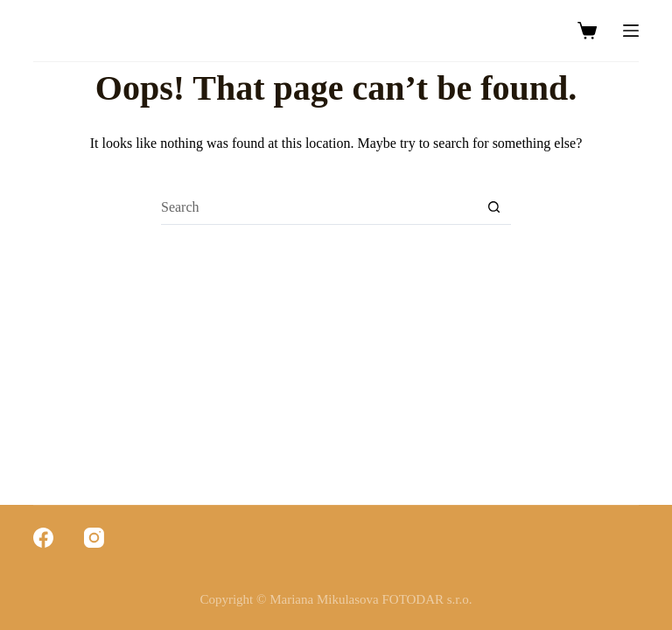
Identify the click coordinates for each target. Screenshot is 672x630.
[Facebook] (43, 538)
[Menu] (631, 31)
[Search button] (493, 207)
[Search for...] (318, 207)
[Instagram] (94, 538)
